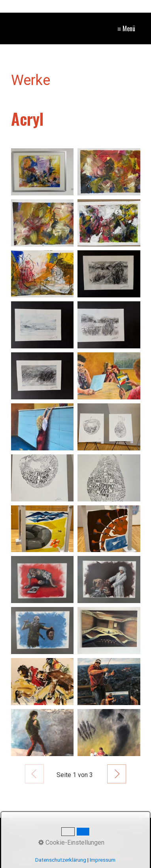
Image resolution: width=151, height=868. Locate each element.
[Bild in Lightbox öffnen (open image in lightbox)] (42, 172)
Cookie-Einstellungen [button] (71, 842)
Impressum (103, 860)
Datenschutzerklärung (61, 860)
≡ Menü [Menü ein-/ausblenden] (126, 28)
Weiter (117, 774)
